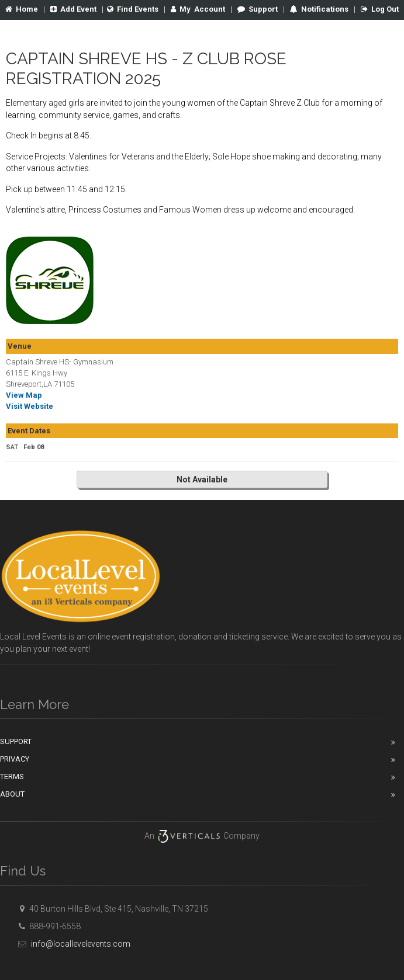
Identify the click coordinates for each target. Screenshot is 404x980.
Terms (12, 776)
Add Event (73, 9)
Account (198, 9)
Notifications (324, 9)
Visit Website (30, 406)
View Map (24, 395)
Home (22, 9)
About (12, 794)
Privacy (15, 759)
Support (258, 9)
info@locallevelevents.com (72, 944)
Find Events (133, 9)
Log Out (380, 9)
